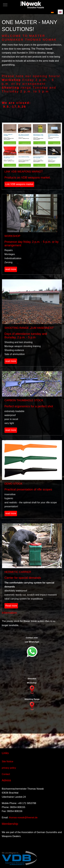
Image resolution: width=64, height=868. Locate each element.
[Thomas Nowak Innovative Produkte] (32, 5)
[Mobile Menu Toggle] (2, 5)
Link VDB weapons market (19, 184)
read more (11, 269)
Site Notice (7, 761)
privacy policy (9, 768)
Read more (11, 606)
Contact (6, 774)
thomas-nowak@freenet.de (23, 818)
